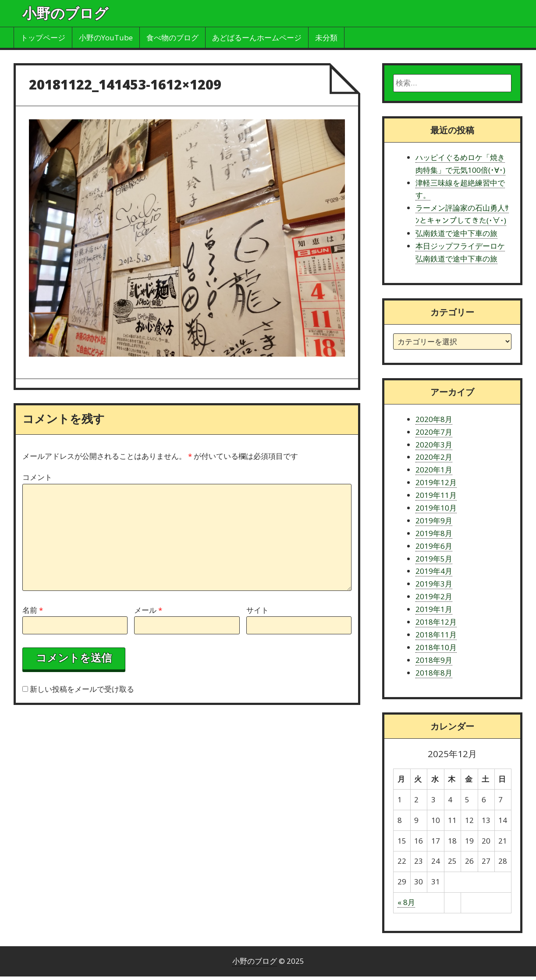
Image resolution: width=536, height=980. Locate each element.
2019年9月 (434, 520)
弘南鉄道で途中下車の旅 (456, 233)
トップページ (43, 38)
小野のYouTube (106, 38)
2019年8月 (434, 533)
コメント (37, 477)
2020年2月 (434, 457)
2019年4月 (434, 571)
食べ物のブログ (172, 38)
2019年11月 (436, 495)
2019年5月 (434, 559)
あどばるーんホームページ (257, 38)
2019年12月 (436, 482)
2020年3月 (434, 445)
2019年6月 (434, 546)
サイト (257, 610)
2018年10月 (436, 647)
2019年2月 (434, 596)
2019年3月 (434, 584)
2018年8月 (434, 673)
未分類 (326, 38)
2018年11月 (436, 635)
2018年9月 (434, 660)
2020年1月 (434, 470)
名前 (33, 610)
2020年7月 (434, 432)
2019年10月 (436, 508)
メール (148, 610)
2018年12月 (436, 622)
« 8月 (406, 902)
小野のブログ (65, 13)
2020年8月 (434, 419)
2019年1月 (434, 609)
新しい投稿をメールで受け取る (82, 689)
